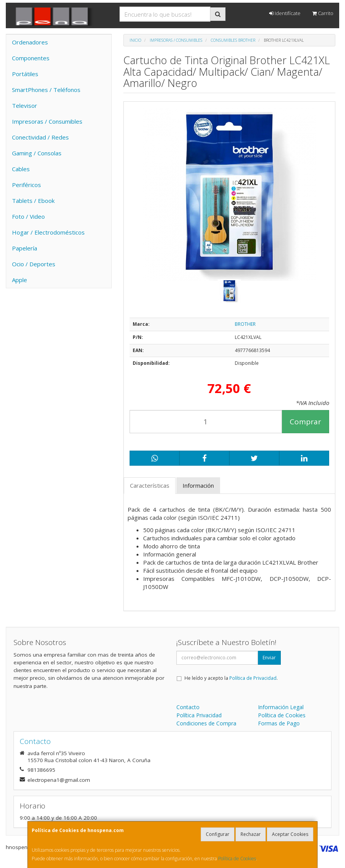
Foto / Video (28, 216)
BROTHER (245, 324)
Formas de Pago (279, 723)
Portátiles (25, 74)
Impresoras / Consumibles (47, 121)
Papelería (25, 248)
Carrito (323, 13)
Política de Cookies (237, 859)
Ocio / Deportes (34, 264)
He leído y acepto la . (231, 678)
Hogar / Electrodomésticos (48, 232)
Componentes (31, 58)
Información (198, 485)
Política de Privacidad (253, 678)
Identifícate (285, 13)
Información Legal (281, 707)
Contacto (188, 707)
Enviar (269, 658)
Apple (20, 280)
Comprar (305, 422)
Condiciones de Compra (206, 723)
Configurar (218, 834)
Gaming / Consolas (37, 153)
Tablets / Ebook (33, 201)
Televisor (25, 106)
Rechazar (251, 834)
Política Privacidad (199, 715)
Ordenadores (30, 42)
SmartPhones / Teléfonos (46, 90)
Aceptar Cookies (290, 834)
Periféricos (26, 185)
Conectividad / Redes (40, 137)
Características (150, 485)
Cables (21, 169)
